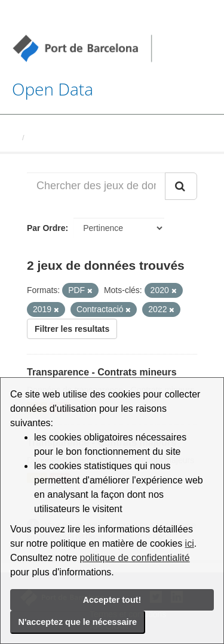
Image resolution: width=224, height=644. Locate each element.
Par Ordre (46, 228)
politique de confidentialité (135, 558)
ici (190, 543)
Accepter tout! (112, 600)
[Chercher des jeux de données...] (96, 186)
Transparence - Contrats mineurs (102, 372)
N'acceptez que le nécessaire (78, 622)
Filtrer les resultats (72, 329)
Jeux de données (61, 138)
